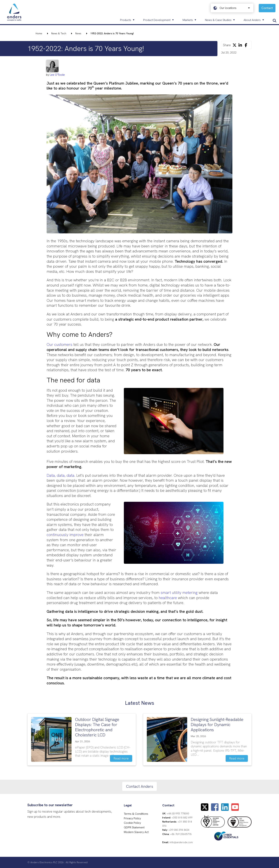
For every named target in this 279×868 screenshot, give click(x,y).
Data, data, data (60, 475)
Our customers (59, 344)
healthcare (168, 598)
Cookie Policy (132, 823)
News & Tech (59, 33)
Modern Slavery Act (136, 832)
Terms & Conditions (136, 814)
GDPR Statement (134, 827)
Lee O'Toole (57, 75)
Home (39, 33)
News (78, 33)
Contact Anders (139, 786)
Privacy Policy (132, 818)
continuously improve (65, 535)
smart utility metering (179, 593)
